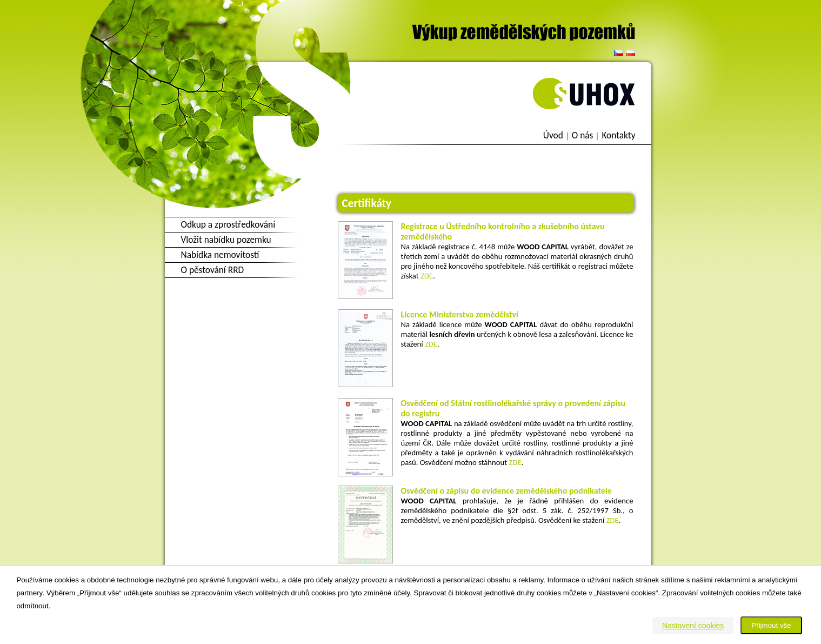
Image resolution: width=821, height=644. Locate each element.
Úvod (553, 136)
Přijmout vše (771, 625)
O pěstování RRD (213, 270)
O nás (583, 136)
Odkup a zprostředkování (228, 224)
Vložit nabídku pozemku (226, 240)
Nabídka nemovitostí (220, 255)
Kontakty (618, 136)
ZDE (427, 276)
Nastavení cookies (693, 626)
